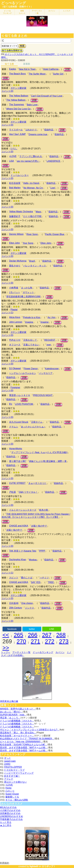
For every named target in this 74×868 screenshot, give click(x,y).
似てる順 (9, 64)
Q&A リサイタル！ (28, 492)
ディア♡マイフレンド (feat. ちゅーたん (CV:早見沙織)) (39, 452)
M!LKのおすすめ (8, 807)
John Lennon (16, 322)
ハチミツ (44, 578)
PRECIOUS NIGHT (43, 395)
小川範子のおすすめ (10, 810)
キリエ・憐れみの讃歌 (17, 800)
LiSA (11, 161)
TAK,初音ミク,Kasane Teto (23, 551)
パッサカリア (46, 373)
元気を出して (30, 340)
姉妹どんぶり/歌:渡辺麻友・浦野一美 (48, 461)
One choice (27, 603)
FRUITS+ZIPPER (13, 767)
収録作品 (49, 130)
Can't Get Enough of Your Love (47, 96)
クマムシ (14, 427)
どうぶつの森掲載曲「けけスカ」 (17, 721)
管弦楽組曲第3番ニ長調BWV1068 (23, 297)
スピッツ (14, 578)
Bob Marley (15, 188)
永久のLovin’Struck (19, 422)
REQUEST (50, 340)
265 (18, 635)
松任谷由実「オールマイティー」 (17, 736)
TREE (51, 582)
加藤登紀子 (15, 216)
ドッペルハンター (20, 175)
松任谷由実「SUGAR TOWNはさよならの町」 (24, 745)
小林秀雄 (14, 288)
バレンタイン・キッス (35, 266)
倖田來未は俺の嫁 (9, 701)
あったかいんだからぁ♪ (33, 427)
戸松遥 (12, 492)
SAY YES (36, 582)
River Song (32, 234)
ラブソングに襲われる (31, 156)
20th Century (16, 608)
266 (33, 635)
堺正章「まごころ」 (10, 718)
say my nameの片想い (28, 161)
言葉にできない (31, 345)
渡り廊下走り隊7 (18, 461)
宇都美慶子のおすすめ (11, 819)
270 (21, 641)
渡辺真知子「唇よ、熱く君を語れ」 (18, 733)
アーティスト (37, 12)
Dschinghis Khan (18, 560)
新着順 (27, 64)
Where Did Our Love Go (18, 109)
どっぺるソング (14, 3)
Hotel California (51, 69)
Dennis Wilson (16, 234)
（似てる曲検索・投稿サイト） (17, 7)
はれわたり (31, 130)
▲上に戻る (6, 825)
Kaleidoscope (52, 369)
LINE (52, 629)
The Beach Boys (17, 74)
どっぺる (7, 12)
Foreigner (15, 387)
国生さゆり (15, 266)
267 (47, 635)
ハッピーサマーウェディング (19, 773)
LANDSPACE (53, 161)
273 (64, 641)
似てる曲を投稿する (12, 50)
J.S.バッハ (14, 292)
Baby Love (32, 105)
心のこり (10, 791)
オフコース (15, 345)
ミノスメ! (67, 11)
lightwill (34, 866)
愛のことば (27, 578)
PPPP (42, 551)
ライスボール (16, 130)
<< (6, 635)
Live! (53, 188)
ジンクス (29, 608)
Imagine (29, 322)
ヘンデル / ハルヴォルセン (22, 373)
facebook (12, 629)
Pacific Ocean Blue (55, 234)
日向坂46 (14, 603)
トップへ (6, 652)
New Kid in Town (27, 69)
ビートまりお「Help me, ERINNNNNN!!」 (21, 742)
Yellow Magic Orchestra (21, 212)
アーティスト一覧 (21, 652)
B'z (11, 404)
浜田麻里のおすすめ (10, 813)
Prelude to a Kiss (32, 317)
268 (61, 635)
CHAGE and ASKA (19, 526)
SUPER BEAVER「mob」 (13, 715)
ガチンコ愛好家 (18, 88)
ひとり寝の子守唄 (32, 216)
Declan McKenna (18, 261)
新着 (22, 12)
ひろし (14, 149)
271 (36, 641)
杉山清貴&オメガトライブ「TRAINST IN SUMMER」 (27, 739)
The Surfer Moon (37, 74)
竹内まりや (15, 340)
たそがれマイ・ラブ (14, 770)
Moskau (33, 560)
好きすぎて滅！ (12, 776)
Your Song (28, 243)
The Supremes (17, 105)
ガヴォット (28, 292)
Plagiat (14, 310)
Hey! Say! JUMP (17, 134)
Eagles (13, 69)
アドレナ (9, 779)
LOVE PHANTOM (24, 404)
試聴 (67, 69)
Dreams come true (38, 134)
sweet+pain (10, 761)
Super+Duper (12, 794)
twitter (32, 629)
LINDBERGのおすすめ (11, 816)
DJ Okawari (15, 368)
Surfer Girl (58, 74)
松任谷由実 (15, 183)
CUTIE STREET (17, 483)
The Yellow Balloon (19, 96)
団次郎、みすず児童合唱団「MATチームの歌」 (24, 748)
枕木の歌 (44, 510)
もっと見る (6, 822)
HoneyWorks (16, 449)
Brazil (32, 261)
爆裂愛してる (12, 797)
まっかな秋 (27, 288)
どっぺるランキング (43, 652)
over (49, 345)
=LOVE (13, 156)
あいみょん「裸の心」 (11, 712)
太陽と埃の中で (39, 526)
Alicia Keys (15, 317)
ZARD (7, 764)
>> (6, 648)
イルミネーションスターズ (23, 510)
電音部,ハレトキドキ (20, 395)
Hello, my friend (31, 183)
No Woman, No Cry (33, 188)
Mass (38, 212)
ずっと (8, 758)
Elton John (14, 243)
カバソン (52, 11)
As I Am (51, 317)
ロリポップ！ (49, 866)
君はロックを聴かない (15, 782)
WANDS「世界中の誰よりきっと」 (18, 709)
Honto (8, 788)
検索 (22, 46)
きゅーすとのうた (37, 483)
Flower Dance (31, 369)
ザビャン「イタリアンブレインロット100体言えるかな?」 (30, 730)
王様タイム (37, 422)
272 (50, 641)
